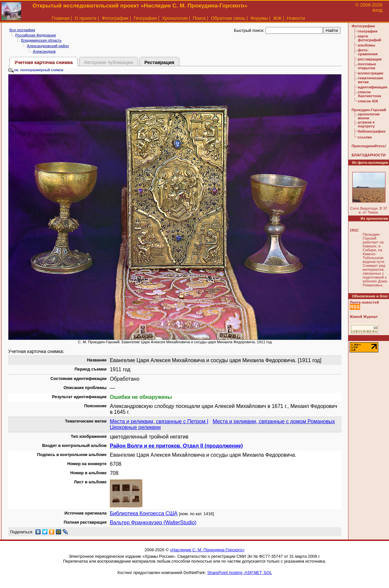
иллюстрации (370, 73)
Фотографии (115, 18)
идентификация (373, 87)
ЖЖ (277, 18)
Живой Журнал (364, 317)
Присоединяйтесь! (369, 146)
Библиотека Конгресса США (144, 513)
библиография (372, 131)
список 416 (368, 101)
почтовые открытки (367, 66)
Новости (296, 18)
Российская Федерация (36, 35)
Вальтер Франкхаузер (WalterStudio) (153, 523)
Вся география (22, 30)
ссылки (365, 137)
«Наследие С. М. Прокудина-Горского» (207, 550)
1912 (354, 230)
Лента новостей (364, 302)
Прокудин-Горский (369, 110)
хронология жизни (369, 116)
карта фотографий (370, 38)
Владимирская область (41, 40)
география (368, 31)
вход (377, 10)
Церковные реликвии (135, 427)
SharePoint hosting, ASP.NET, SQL (240, 573)
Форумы (259, 18)
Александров (44, 51)
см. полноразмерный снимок (36, 70)
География (145, 18)
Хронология (175, 18)
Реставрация (159, 62)
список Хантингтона (369, 94)
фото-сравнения (368, 52)
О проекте (85, 18)
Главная (61, 18)
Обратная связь (228, 18)
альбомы (366, 45)
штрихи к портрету (366, 124)
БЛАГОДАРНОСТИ (369, 155)
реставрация (370, 59)
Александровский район (48, 46)
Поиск (199, 18)
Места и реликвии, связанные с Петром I (159, 421)
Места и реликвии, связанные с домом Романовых (274, 421)
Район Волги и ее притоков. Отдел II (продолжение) (176, 446)
